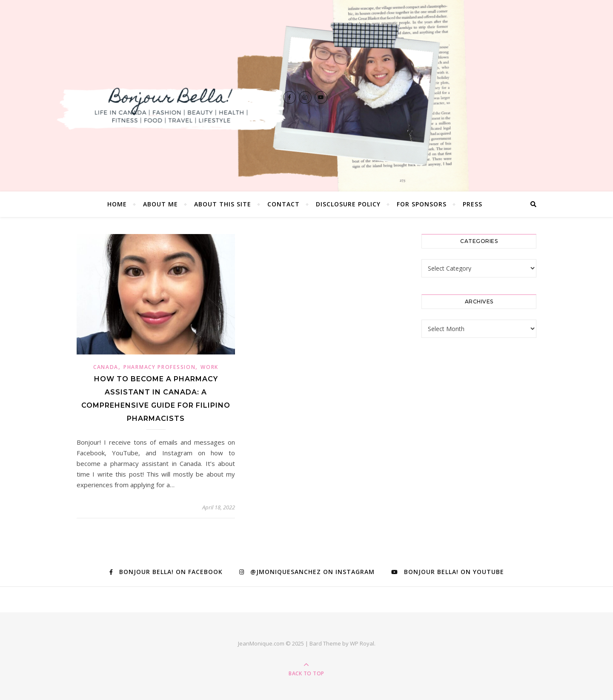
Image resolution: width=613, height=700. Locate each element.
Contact (284, 204)
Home (117, 204)
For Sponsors (422, 204)
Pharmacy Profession (159, 367)
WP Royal (362, 643)
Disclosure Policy (348, 204)
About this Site (223, 204)
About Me (160, 204)
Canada (106, 367)
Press (473, 204)
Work (209, 367)
